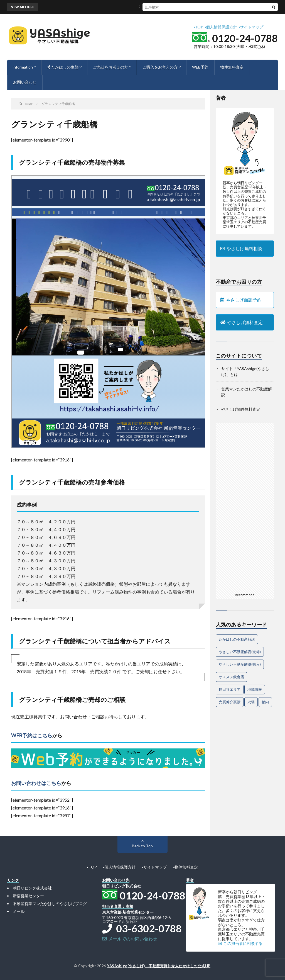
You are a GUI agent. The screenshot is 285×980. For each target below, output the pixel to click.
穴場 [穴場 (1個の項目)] (251, 702)
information (23, 67)
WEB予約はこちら (32, 735)
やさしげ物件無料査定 (241, 409)
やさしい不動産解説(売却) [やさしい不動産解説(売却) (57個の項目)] (240, 652)
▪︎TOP (198, 27)
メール (19, 911)
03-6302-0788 (142, 928)
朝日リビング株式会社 (32, 888)
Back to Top (142, 846)
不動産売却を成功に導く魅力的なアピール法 (156, 7)
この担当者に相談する (240, 943)
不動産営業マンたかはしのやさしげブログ (50, 904)
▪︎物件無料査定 (186, 867)
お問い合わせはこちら (36, 783)
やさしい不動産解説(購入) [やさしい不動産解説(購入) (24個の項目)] (240, 664)
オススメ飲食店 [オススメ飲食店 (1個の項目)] (231, 677)
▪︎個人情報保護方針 (221, 27)
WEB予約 (200, 67)
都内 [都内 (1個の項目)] (265, 702)
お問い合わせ (25, 82)
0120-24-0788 (245, 38)
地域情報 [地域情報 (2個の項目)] (255, 689)
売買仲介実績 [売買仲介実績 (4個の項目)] (230, 702)
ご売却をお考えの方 (110, 67)
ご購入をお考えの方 (160, 67)
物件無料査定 (232, 67)
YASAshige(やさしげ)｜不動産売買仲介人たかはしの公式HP (159, 966)
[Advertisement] (245, 507)
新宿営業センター (28, 896)
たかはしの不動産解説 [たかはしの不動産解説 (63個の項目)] (237, 639)
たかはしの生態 (63, 67)
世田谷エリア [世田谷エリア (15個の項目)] (230, 689)
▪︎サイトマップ (251, 27)
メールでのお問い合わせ (130, 939)
